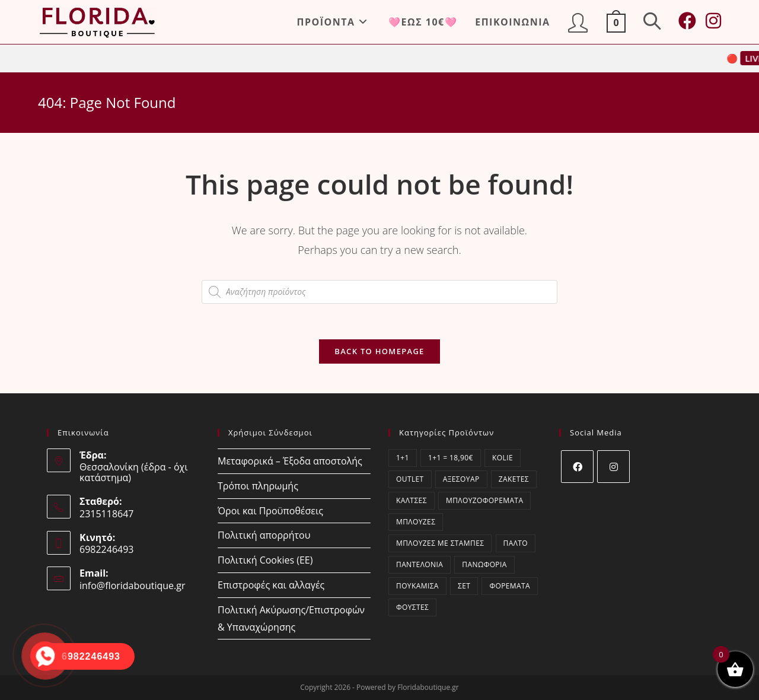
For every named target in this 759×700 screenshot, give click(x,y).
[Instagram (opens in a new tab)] (713, 21)
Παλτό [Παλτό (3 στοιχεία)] (516, 543)
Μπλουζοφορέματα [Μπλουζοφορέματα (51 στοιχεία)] (484, 500)
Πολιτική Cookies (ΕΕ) (265, 560)
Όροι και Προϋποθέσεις (270, 511)
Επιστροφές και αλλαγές (271, 585)
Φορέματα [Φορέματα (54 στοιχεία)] (510, 586)
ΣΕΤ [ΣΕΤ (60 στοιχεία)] (464, 586)
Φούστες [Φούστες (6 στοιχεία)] (412, 607)
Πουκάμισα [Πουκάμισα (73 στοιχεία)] (417, 586)
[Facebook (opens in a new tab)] (687, 21)
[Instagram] (613, 467)
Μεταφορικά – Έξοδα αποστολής (290, 461)
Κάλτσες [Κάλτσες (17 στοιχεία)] (412, 500)
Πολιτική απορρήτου (264, 535)
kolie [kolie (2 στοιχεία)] (503, 458)
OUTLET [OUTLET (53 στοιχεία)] (410, 479)
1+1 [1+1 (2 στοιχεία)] (403, 458)
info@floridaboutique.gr (133, 586)
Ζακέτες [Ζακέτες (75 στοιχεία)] (514, 479)
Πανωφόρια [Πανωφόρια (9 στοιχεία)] (484, 564)
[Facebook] (577, 467)
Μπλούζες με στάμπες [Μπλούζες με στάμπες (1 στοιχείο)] (440, 543)
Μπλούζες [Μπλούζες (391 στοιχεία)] (416, 522)
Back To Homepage (379, 351)
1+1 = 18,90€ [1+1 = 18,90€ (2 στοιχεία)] (451, 458)
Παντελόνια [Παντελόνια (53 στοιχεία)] (420, 564)
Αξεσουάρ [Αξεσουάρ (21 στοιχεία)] (461, 479)
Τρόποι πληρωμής (258, 486)
